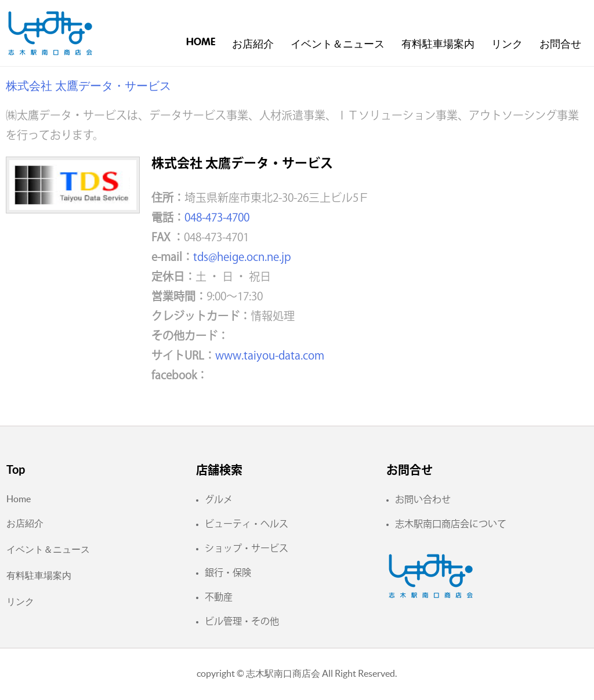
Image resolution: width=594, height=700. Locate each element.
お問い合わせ (423, 499)
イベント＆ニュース (338, 45)
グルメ (219, 499)
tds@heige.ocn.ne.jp (242, 257)
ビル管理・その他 (242, 621)
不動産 (219, 597)
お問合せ (560, 45)
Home (201, 42)
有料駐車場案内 (438, 45)
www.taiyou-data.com (270, 355)
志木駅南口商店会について (451, 524)
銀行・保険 (228, 572)
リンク (507, 45)
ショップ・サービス (247, 548)
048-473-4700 (217, 217)
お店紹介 (253, 45)
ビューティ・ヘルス (247, 524)
